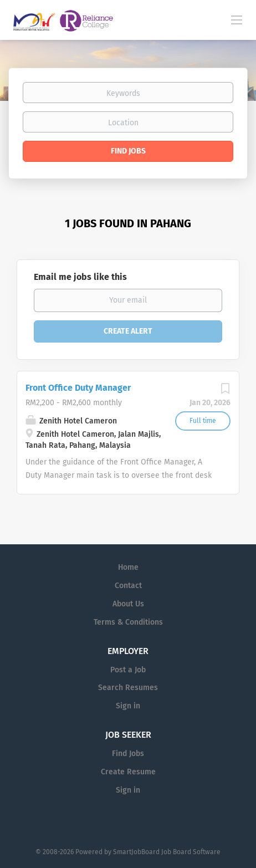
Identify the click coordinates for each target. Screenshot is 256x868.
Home (128, 567)
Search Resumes (128, 688)
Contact (128, 586)
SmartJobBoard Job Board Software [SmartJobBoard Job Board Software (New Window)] (167, 852)
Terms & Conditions (128, 622)
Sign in (128, 706)
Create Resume (128, 772)
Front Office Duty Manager (78, 388)
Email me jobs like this (80, 277)
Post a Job (128, 670)
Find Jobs (128, 151)
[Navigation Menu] (237, 19)
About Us (128, 604)
